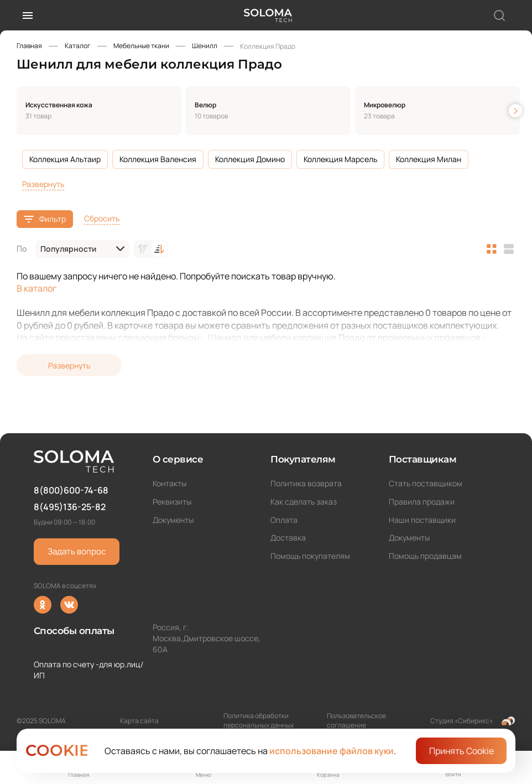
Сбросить (102, 218)
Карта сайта (139, 721)
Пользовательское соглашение (356, 720)
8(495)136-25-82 (70, 507)
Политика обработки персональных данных (259, 720)
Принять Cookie (461, 751)
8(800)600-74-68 (71, 490)
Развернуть (43, 184)
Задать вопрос (77, 551)
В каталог (36, 288)
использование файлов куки (332, 751)
